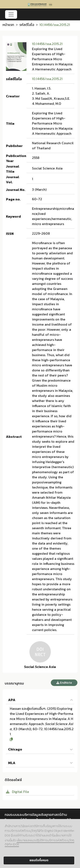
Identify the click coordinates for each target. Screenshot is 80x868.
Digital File (17, 792)
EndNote (64, 683)
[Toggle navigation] (11, 14)
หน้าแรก (8, 25)
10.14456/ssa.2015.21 (47, 44)
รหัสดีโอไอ (27, 25)
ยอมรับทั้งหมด (39, 860)
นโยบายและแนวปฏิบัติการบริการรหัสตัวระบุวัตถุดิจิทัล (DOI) (39, 842)
